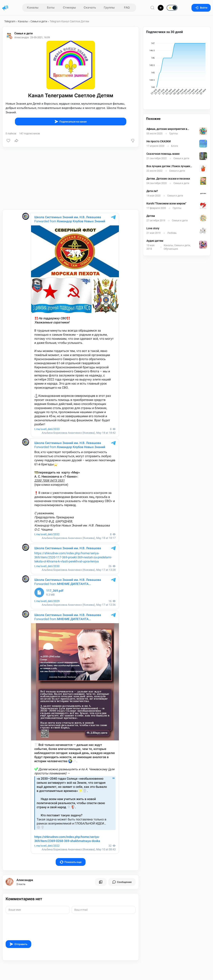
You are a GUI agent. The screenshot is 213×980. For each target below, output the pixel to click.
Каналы (33, 7)
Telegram (10, 21)
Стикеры (69, 7)
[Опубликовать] (161, 8)
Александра (25, 880)
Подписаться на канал (71, 122)
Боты (51, 7)
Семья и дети (39, 21)
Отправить (18, 944)
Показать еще (71, 862)
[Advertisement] (71, 178)
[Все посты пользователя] (101, 882)
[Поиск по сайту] (152, 8)
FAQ (127, 7)
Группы (109, 7)
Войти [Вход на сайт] (201, 8)
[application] (177, 70)
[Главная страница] (5, 8)
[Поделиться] (16, 141)
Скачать (90, 7)
